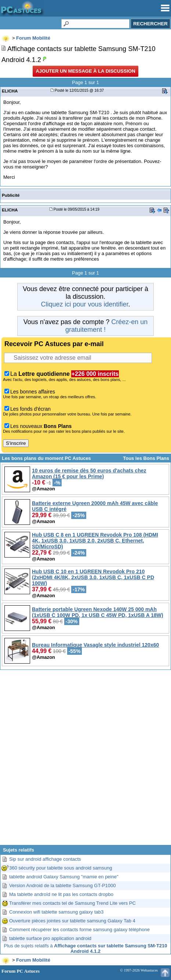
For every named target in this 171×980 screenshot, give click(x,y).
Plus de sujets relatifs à (86, 948)
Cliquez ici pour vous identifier (84, 304)
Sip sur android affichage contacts (45, 859)
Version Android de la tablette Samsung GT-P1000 (63, 885)
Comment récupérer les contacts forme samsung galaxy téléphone (79, 930)
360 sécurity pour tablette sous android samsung (61, 868)
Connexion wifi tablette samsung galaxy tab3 (56, 912)
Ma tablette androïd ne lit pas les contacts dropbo (61, 894)
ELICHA (10, 91)
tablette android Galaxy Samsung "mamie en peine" (64, 877)
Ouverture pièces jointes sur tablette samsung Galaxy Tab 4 (72, 921)
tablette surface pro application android (50, 938)
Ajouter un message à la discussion (85, 71)
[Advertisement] (85, 760)
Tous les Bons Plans (146, 458)
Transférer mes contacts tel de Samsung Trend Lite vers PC (72, 903)
